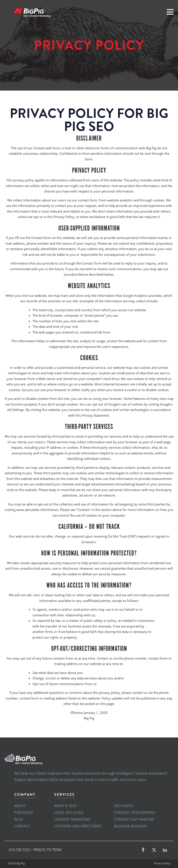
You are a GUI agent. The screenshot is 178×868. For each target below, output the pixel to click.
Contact (22, 826)
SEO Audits (124, 806)
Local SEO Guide (69, 813)
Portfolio (23, 813)
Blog (19, 819)
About (20, 806)
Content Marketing (72, 819)
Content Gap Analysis (134, 819)
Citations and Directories (78, 826)
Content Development (135, 813)
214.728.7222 (19, 850)
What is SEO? (65, 806)
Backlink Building (131, 826)
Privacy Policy (162, 863)
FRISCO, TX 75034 (47, 850)
